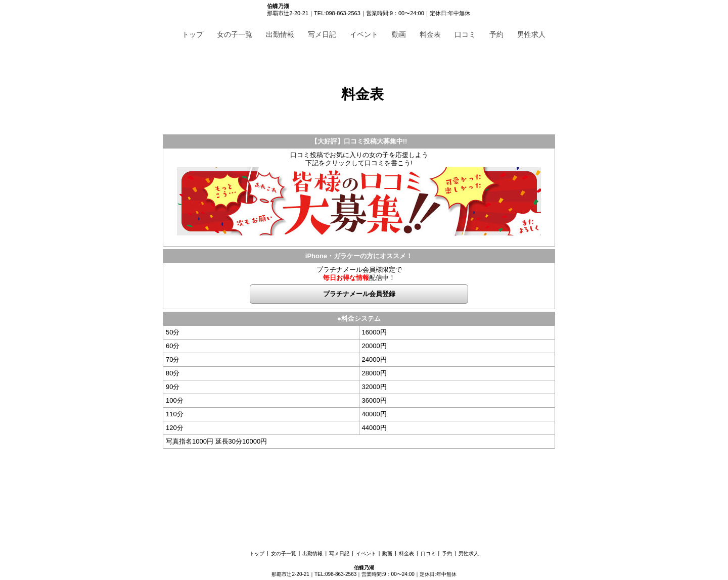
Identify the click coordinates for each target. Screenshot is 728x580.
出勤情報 (280, 34)
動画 (399, 34)
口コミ (465, 34)
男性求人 (531, 34)
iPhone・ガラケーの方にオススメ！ (359, 256)
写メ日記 (322, 34)
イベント (364, 34)
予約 (496, 34)
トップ (193, 34)
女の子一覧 (235, 34)
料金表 (430, 34)
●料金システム (359, 319)
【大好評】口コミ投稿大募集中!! (359, 141)
